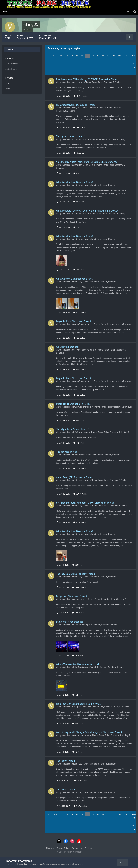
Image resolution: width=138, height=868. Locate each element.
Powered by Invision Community (69, 852)
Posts (8, 89)
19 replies (79, 153)
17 (87, 56)
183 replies (79, 128)
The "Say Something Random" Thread (75, 574)
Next (120, 56)
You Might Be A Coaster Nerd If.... (73, 429)
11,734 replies (81, 96)
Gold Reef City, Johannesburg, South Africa (78, 704)
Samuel (77, 139)
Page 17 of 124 (134, 63)
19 (98, 56)
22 (114, 56)
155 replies (79, 338)
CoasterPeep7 (80, 455)
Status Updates (12, 63)
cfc (75, 82)
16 (82, 56)
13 (67, 56)
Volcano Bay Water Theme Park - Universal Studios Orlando (87, 162)
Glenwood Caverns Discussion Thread (76, 105)
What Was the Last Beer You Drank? (75, 182)
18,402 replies (79, 587)
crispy (76, 599)
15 (77, 56)
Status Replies (12, 69)
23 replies (79, 227)
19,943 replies (79, 613)
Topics (8, 83)
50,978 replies (81, 494)
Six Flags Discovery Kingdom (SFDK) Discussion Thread (85, 503)
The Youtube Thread (67, 452)
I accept (124, 863)
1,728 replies (80, 468)
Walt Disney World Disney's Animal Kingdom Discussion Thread (89, 732)
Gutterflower (79, 324)
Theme (50, 848)
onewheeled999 (81, 350)
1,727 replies (79, 695)
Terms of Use (11, 864)
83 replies (79, 173)
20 (103, 56)
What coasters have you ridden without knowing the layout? (87, 211)
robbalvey (78, 185)
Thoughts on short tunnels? (70, 136)
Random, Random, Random (104, 185)
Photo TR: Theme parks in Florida (73, 404)
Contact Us (77, 848)
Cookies (88, 848)
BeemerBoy (78, 625)
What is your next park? (68, 347)
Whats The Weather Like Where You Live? (78, 664)
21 (108, 56)
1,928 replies (79, 655)
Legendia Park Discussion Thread (73, 321)
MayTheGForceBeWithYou (85, 108)
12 (61, 56)
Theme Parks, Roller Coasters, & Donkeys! (104, 82)
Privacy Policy (63, 848)
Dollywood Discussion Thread (71, 596)
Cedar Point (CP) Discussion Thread (75, 477)
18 (93, 56)
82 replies (79, 420)
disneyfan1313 (80, 165)
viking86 (60, 82)
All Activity (10, 49)
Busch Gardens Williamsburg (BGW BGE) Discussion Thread (87, 79)
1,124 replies (80, 443)
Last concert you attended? (70, 622)
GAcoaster (78, 735)
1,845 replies (79, 752)
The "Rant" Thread (65, 761)
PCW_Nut (78, 432)
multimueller (79, 407)
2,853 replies (80, 369)
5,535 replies (80, 202)
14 (72, 56)
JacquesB (78, 707)
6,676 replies (80, 781)
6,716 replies (80, 522)
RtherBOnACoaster (82, 667)
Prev (55, 56)
